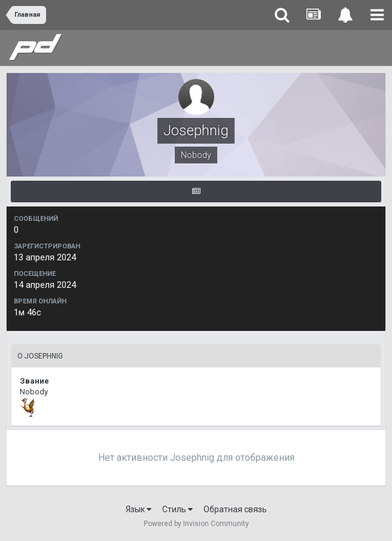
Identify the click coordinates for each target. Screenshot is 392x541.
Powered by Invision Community (196, 524)
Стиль (177, 509)
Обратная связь (235, 509)
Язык (139, 509)
